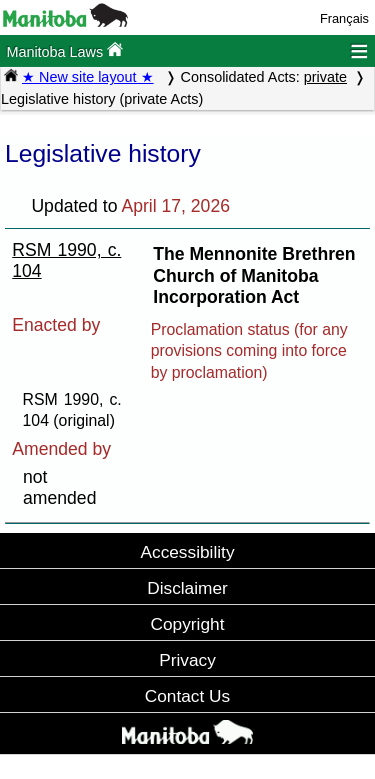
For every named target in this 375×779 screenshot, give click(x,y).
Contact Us (187, 696)
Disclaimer (187, 588)
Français (344, 18)
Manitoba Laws (64, 50)
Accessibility (187, 552)
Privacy (187, 660)
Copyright (188, 624)
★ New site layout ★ (88, 77)
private (325, 77)
